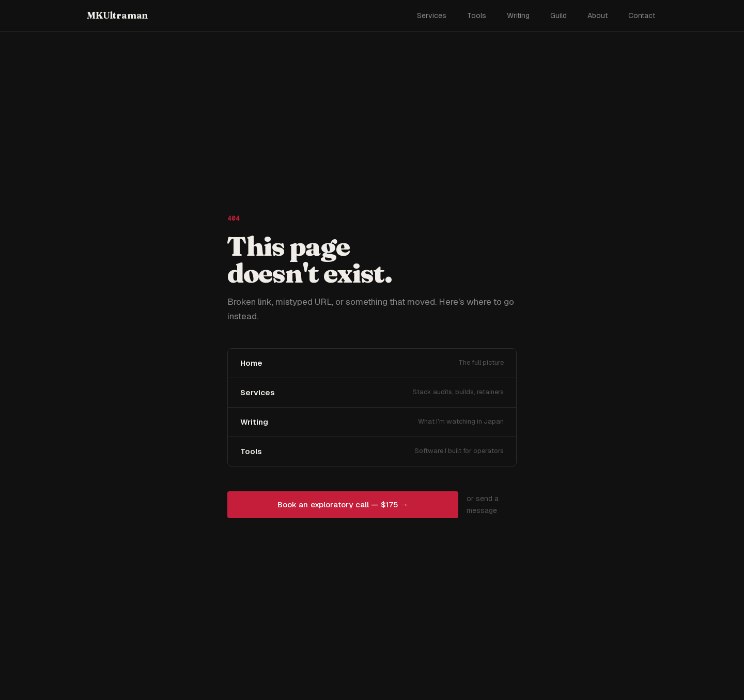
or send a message (483, 504)
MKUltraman (117, 15)
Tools (477, 15)
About (598, 15)
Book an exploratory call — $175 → (343, 504)
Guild (559, 15)
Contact (642, 15)
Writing (518, 15)
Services (432, 15)
